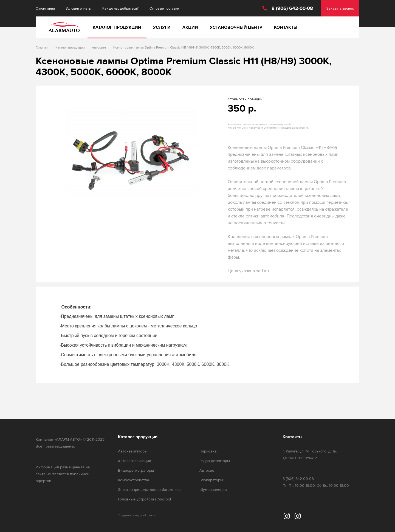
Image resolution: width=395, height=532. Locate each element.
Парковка (208, 451)
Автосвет (208, 470)
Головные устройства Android (144, 499)
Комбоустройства (133, 480)
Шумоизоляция (213, 490)
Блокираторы (211, 480)
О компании (45, 8)
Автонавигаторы (133, 451)
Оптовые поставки (164, 8)
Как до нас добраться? (120, 8)
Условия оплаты (79, 8)
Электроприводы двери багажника (149, 490)
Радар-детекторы (215, 461)
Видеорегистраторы (136, 470)
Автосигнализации (135, 461)
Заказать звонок (340, 8)
